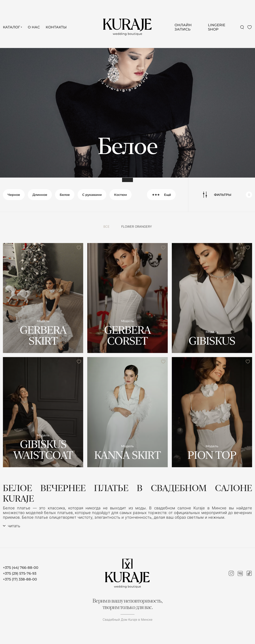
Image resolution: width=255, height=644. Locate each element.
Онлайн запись (183, 27)
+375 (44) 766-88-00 (21, 568)
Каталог (11, 27)
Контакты (56, 27)
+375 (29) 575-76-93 (20, 573)
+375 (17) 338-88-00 (20, 579)
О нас (34, 27)
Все (107, 227)
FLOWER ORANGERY (137, 227)
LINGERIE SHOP (217, 27)
